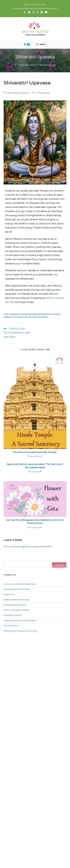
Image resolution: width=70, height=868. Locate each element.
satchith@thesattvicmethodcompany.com (38, 8)
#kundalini (27, 314)
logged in (24, 547)
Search (7, 559)
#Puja (14, 317)
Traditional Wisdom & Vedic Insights (20, 621)
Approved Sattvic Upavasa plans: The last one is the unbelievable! (35, 466)
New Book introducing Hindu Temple (35, 452)
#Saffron (22, 317)
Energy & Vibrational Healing (17, 589)
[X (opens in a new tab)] (25, 12)
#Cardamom (15, 314)
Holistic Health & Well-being (16, 600)
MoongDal (43, 317)
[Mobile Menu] (41, 44)
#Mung (57, 314)
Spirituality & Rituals (18, 93)
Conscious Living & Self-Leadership (20, 584)
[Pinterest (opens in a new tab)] (33, 12)
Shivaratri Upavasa (48, 65)
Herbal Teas (9, 595)
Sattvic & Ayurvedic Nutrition (17, 610)
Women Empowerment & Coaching (20, 631)
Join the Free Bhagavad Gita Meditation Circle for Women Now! (35, 522)
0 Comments (43, 93)
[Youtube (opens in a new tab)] (45, 12)
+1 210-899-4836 (38, 4)
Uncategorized (11, 626)
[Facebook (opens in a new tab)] (29, 12)
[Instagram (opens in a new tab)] (37, 12)
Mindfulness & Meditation (15, 605)
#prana (7, 317)
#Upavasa (33, 317)
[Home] (15, 65)
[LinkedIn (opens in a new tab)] (41, 12)
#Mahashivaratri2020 (43, 314)
